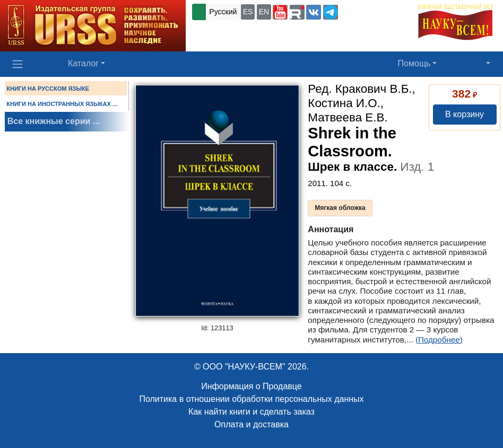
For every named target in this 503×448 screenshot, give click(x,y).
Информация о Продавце (251, 386)
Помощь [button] (414, 63)
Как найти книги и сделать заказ (251, 412)
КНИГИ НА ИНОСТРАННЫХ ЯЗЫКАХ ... (62, 104)
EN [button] (264, 12)
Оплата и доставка (251, 424)
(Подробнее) (439, 340)
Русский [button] (223, 12)
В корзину (465, 114)
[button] (280, 12)
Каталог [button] (83, 63)
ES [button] (248, 12)
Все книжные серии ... (54, 121)
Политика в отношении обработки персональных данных (251, 399)
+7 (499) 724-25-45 (373, 11)
